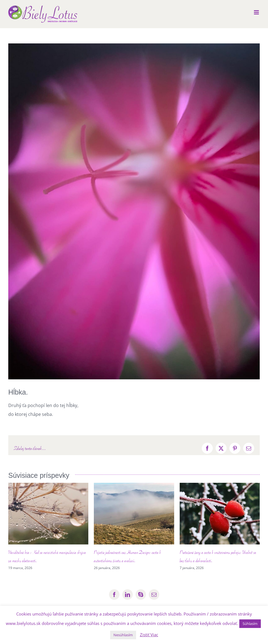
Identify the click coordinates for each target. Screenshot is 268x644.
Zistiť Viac (149, 635)
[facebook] (114, 595)
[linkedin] (128, 595)
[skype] (141, 595)
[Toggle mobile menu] (257, 12)
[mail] (154, 595)
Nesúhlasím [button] (123, 635)
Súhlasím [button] (250, 624)
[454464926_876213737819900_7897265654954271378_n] (134, 211)
